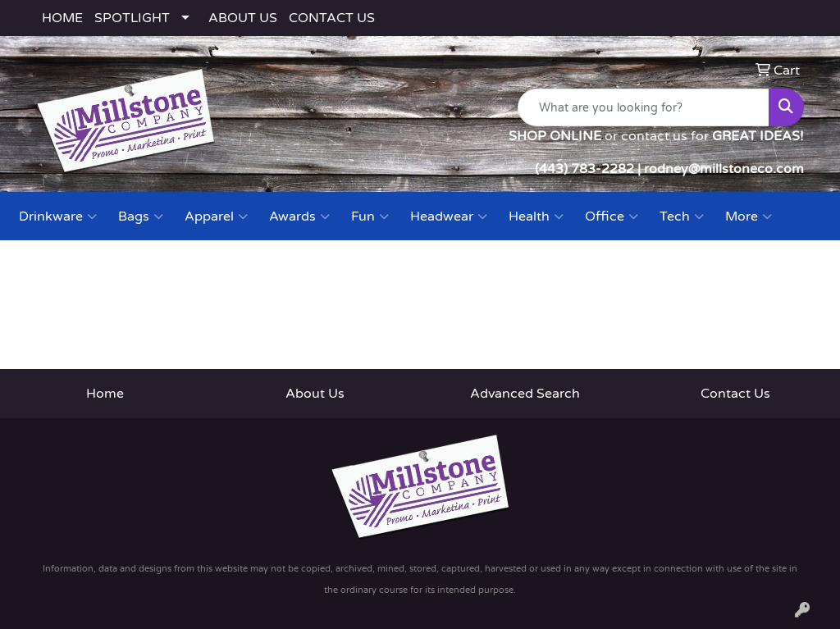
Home (105, 394)
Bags (141, 217)
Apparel (216, 217)
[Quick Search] (644, 107)
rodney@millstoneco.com (724, 169)
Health (536, 217)
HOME (62, 18)
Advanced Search (525, 394)
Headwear (449, 217)
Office (612, 217)
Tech (682, 217)
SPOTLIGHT (132, 18)
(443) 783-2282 (584, 169)
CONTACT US (332, 18)
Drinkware (58, 217)
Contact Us (735, 394)
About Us (315, 394)
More (749, 217)
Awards (299, 217)
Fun (370, 217)
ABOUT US (243, 18)
